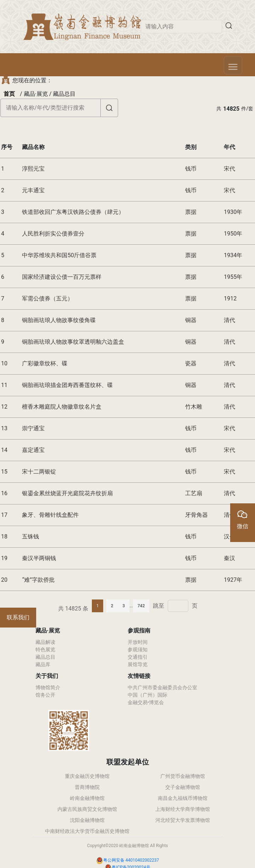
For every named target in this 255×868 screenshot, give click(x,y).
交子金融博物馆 (183, 787)
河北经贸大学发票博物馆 (183, 820)
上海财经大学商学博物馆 (183, 809)
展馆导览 (138, 664)
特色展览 (45, 649)
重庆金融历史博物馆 (87, 776)
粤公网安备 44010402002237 (131, 860)
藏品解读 (45, 642)
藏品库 (43, 664)
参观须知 (138, 649)
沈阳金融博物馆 (87, 820)
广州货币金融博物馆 (183, 776)
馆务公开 (45, 695)
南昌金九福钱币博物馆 (183, 798)
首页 (9, 94)
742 (141, 606)
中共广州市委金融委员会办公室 (162, 687)
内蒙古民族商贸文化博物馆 (87, 809)
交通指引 (138, 657)
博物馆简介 (48, 687)
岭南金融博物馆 (87, 798)
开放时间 (138, 642)
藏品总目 (45, 657)
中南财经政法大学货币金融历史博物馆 (87, 831)
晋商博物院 (87, 787)
